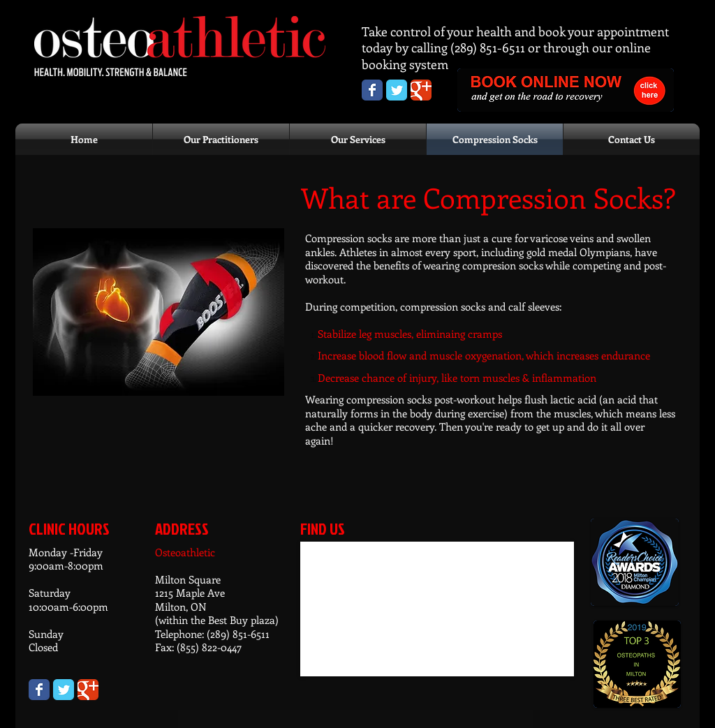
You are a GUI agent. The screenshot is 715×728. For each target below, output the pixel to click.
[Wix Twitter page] (64, 690)
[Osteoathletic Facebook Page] (372, 90)
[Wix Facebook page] (39, 690)
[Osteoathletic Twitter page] (397, 90)
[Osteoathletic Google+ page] (421, 90)
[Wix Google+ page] (88, 690)
